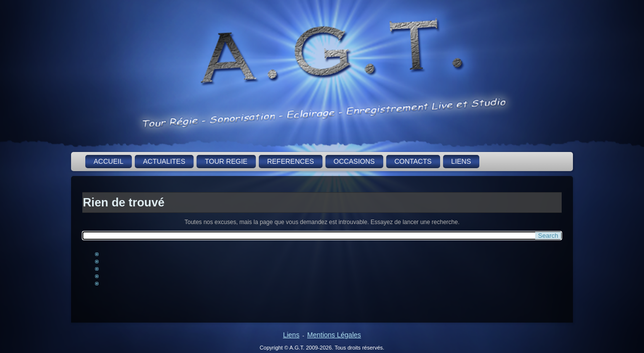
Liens (291, 335)
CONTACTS (413, 161)
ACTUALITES (164, 161)
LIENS (461, 161)
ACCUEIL (109, 161)
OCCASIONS (354, 161)
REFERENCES (291, 161)
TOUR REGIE (226, 161)
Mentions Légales (334, 335)
